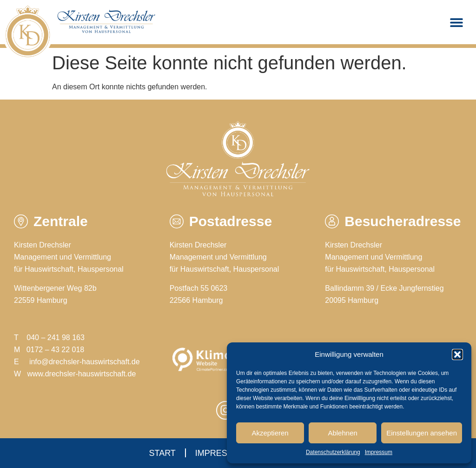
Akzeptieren (270, 433)
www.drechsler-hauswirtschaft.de (81, 374)
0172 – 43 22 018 (56, 350)
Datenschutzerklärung (333, 452)
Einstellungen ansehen (422, 433)
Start (162, 453)
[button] (457, 354)
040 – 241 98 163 (56, 338)
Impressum (379, 452)
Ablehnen (342, 433)
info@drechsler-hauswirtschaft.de (85, 362)
